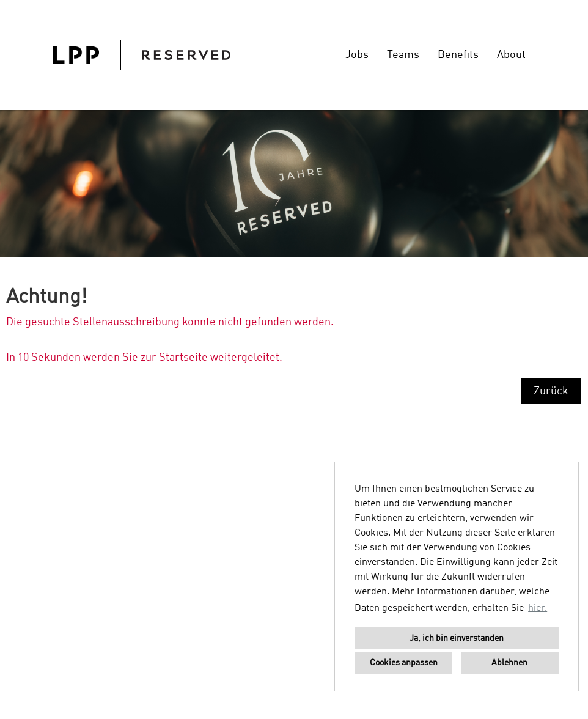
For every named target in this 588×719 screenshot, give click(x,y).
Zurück (551, 391)
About (511, 55)
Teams (403, 55)
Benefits (458, 55)
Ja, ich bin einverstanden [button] (457, 638)
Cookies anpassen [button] (404, 663)
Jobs (357, 55)
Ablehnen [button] (509, 663)
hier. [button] (538, 608)
